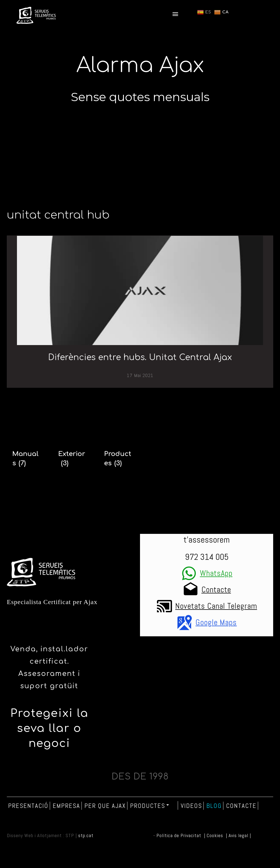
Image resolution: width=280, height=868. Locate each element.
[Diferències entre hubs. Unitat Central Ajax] (140, 290)
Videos (191, 806)
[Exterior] (73, 459)
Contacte (241, 806)
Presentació (28, 806)
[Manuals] (27, 459)
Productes (150, 805)
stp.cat (86, 835)
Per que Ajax (105, 806)
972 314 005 (207, 557)
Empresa (66, 806)
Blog (214, 806)
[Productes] (119, 459)
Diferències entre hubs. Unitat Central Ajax (140, 358)
